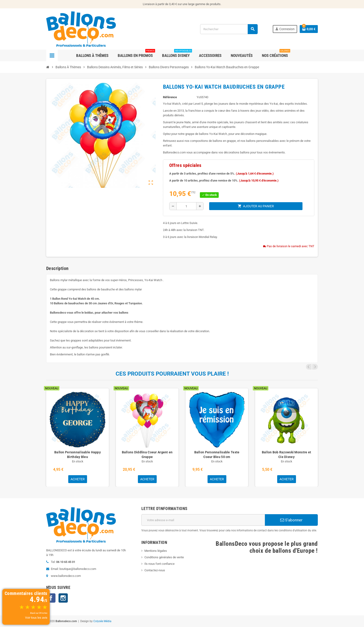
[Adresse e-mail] (203, 520)
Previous (309, 367)
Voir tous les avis (36, 618)
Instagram (63, 598)
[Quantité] (186, 206)
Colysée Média (102, 621)
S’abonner (291, 520)
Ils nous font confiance (159, 564)
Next (315, 367)
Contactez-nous (155, 570)
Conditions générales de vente (164, 557)
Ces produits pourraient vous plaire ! (172, 374)
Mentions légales (156, 551)
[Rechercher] (229, 29)
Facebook (51, 598)
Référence (170, 97)
